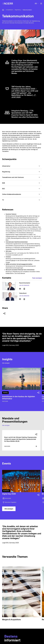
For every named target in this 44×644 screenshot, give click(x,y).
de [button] (36, 3)
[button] (22, 166)
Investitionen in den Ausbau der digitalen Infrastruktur (19, 398)
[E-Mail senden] (20, 289)
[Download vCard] (24, 289)
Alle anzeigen (6, 363)
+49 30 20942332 (24, 296)
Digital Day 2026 (9, 494)
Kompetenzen (10, 10)
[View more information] (36, 446)
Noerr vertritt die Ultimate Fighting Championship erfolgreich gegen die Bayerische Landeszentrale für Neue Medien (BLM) (20, 439)
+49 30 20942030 (24, 285)
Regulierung (18, 10)
